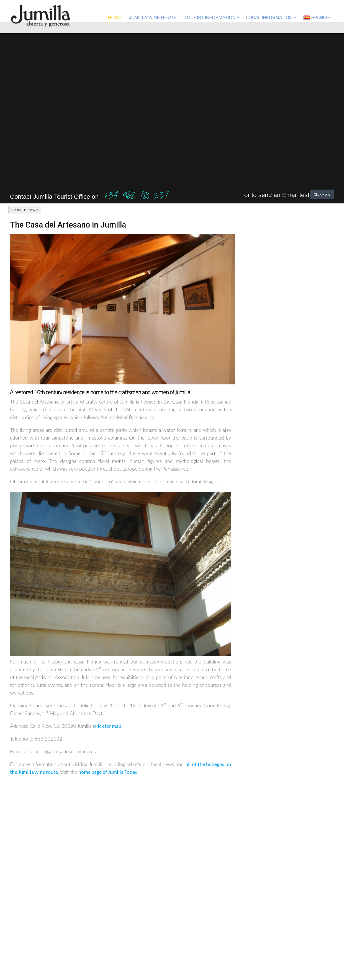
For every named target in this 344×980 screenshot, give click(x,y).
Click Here (322, 194)
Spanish (317, 18)
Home (115, 18)
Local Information (269, 18)
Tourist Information (210, 18)
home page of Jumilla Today (108, 772)
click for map (108, 726)
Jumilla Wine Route (153, 18)
